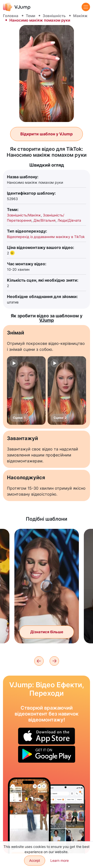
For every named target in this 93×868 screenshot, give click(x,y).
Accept (35, 861)
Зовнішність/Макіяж (24, 215)
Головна (11, 16)
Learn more (60, 860)
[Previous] (39, 661)
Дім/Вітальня (45, 220)
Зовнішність (54, 16)
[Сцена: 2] (67, 390)
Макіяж (80, 16)
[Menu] (86, 7)
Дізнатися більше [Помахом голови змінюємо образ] (47, 632)
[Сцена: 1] (26, 390)
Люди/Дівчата (69, 220)
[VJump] (17, 7)
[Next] (54, 661)
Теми (31, 16)
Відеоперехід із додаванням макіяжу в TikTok (46, 237)
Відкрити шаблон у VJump (46, 134)
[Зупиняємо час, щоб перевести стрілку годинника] (29, 816)
